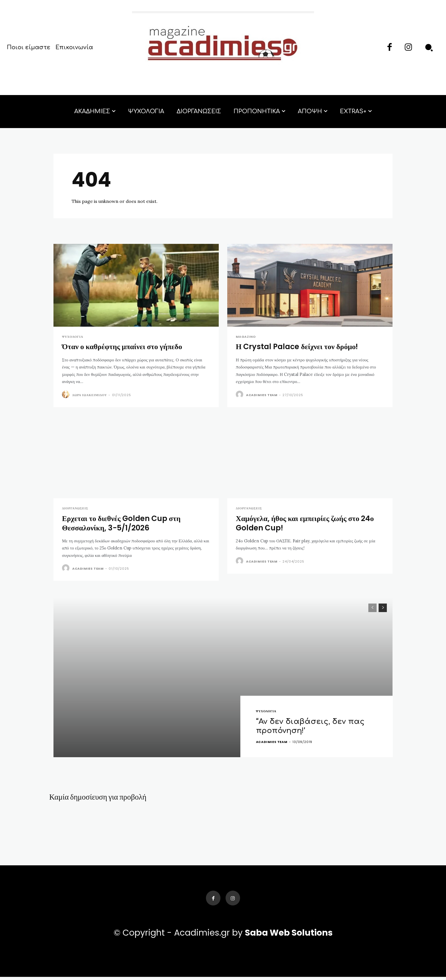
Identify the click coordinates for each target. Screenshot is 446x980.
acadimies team (262, 395)
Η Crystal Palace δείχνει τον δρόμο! (299, 347)
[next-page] (383, 609)
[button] (429, 48)
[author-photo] (67, 395)
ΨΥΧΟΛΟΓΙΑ (73, 337)
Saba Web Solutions (289, 936)
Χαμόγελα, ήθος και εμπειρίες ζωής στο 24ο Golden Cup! (307, 524)
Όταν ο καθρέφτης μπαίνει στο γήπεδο (124, 347)
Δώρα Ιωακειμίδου (90, 395)
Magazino (246, 337)
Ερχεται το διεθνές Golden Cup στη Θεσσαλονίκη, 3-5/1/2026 (123, 524)
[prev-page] (372, 609)
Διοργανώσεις (75, 509)
